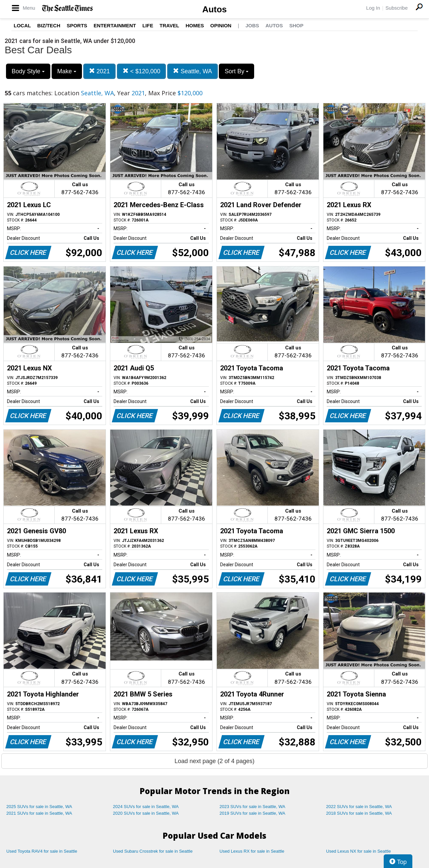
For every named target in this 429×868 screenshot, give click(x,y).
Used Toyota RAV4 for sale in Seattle (42, 851)
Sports (77, 25)
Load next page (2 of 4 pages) (214, 761)
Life (148, 25)
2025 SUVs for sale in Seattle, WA (39, 807)
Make (67, 71)
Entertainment (115, 25)
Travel (169, 25)
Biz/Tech (49, 25)
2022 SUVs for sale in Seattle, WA (359, 807)
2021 (99, 71)
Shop (296, 25)
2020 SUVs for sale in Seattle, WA (146, 813)
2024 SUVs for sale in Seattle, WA (146, 807)
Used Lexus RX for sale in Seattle (252, 851)
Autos (214, 9)
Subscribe (397, 8)
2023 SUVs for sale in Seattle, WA (252, 807)
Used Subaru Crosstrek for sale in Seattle (153, 851)
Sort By (236, 71)
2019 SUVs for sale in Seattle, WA (252, 813)
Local (22, 25)
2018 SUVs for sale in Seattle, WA (359, 813)
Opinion (221, 25)
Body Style (28, 71)
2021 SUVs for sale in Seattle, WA (39, 813)
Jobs (252, 25)
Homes (195, 25)
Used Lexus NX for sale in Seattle (358, 851)
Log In (373, 8)
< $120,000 (142, 71)
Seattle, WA (192, 71)
